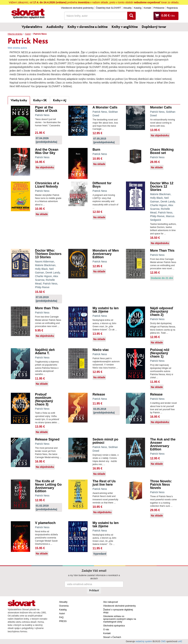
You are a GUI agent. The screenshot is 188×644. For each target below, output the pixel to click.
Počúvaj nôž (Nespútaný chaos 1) (160, 353)
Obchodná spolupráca (114, 626)
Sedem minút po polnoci (105, 441)
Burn (96, 150)
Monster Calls (161, 107)
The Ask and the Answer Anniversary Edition (163, 444)
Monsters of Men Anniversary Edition (106, 254)
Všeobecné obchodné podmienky (77, 8)
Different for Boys (102, 185)
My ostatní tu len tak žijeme (106, 310)
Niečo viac (101, 350)
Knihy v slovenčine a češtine (88, 27)
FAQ (61, 617)
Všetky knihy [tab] (19, 100)
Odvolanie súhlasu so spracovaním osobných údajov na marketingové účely (120, 619)
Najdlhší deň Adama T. (45, 351)
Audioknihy (55, 27)
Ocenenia (64, 606)
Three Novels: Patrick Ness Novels (161, 485)
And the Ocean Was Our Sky (47, 151)
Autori (28, 34)
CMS (163, 641)
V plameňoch (45, 523)
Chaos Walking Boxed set (162, 151)
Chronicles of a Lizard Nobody (47, 185)
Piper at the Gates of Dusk (46, 109)
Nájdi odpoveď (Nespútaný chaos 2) (162, 311)
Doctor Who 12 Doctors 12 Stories (162, 186)
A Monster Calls (105, 107)
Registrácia (172, 8)
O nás (106, 630)
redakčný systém (144, 641)
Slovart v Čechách (112, 637)
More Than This (162, 251)
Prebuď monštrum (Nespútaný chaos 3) (44, 399)
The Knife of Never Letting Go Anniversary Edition (48, 486)
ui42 (180, 641)
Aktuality (127, 8)
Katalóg (138, 8)
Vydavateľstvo (32, 27)
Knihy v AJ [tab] (60, 100)
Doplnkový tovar (154, 27)
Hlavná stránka (15, 34)
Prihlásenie (159, 8)
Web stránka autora (17, 48)
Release (99, 394)
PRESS (63, 621)
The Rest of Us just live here (104, 483)
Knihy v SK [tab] (40, 100)
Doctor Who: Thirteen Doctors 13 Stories (48, 254)
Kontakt (148, 8)
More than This (47, 308)
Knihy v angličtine (125, 27)
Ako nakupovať (111, 602)
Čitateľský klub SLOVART (108, 8)
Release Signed (47, 439)
